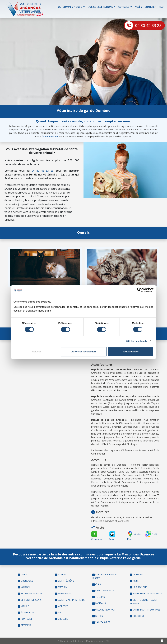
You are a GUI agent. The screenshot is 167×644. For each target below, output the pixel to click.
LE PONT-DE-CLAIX (31, 600)
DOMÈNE (138, 574)
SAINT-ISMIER (103, 622)
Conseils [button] (124, 7)
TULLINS (100, 597)
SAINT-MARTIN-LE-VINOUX (147, 593)
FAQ (161, 7)
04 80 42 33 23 (148, 25)
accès (138, 7)
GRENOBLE (27, 581)
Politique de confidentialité (71, 641)
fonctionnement (50, 136)
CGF (107, 641)
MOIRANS (100, 603)
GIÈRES (99, 616)
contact (150, 7)
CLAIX (98, 584)
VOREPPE (63, 606)
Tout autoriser (131, 352)
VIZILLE (25, 606)
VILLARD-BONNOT (105, 610)
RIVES (136, 581)
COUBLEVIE (139, 616)
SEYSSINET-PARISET (32, 593)
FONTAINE (27, 619)
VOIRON (25, 587)
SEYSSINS (26, 625)
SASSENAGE (64, 593)
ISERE (24, 574)
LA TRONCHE (140, 587)
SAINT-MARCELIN (105, 590)
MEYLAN (63, 587)
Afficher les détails (136, 341)
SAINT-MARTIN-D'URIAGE (146, 610)
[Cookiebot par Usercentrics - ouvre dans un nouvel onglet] (139, 290)
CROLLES (63, 619)
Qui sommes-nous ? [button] (70, 7)
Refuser (37, 352)
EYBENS (62, 574)
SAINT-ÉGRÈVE (66, 581)
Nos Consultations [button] (101, 7)
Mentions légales (95, 641)
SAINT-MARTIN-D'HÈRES (71, 600)
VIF (60, 612)
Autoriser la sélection (84, 352)
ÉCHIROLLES (28, 612)
